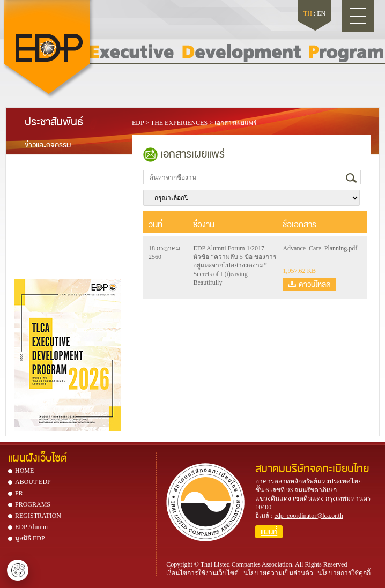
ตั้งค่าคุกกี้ (18, 570)
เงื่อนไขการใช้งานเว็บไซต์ (202, 573)
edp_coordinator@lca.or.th (309, 516)
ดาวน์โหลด (315, 284)
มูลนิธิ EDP (30, 538)
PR (19, 493)
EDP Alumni (31, 527)
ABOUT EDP (33, 482)
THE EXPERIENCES (179, 123)
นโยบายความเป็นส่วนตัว (278, 573)
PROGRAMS (33, 504)
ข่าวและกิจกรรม (48, 144)
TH (308, 13)
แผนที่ (269, 532)
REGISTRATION (38, 516)
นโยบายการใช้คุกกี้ (344, 573)
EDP (138, 123)
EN (321, 13)
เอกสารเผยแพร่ (235, 123)
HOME (24, 471)
